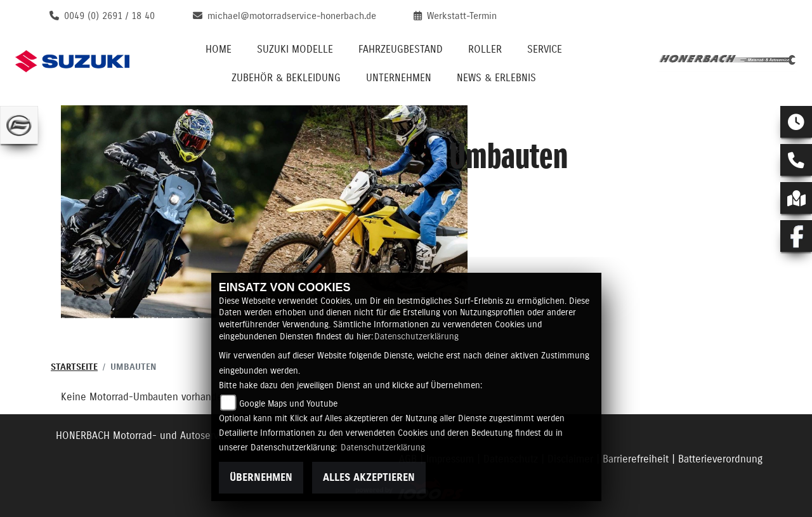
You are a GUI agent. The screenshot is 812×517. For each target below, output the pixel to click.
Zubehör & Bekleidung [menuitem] (286, 78)
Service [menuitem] (545, 49)
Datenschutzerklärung (416, 337)
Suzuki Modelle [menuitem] (295, 49)
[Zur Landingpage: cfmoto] (19, 125)
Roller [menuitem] (485, 49)
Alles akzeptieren (369, 478)
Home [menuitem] (219, 49)
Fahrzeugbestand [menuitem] (401, 49)
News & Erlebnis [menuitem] (496, 78)
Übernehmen (261, 478)
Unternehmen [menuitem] (399, 78)
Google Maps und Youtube (288, 404)
